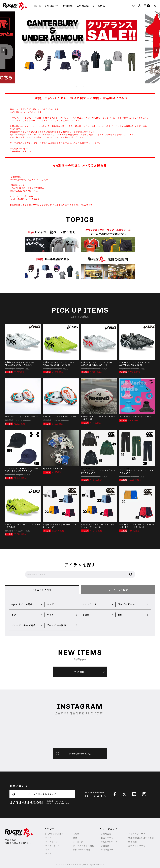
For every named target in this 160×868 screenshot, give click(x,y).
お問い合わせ (107, 850)
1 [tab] (77, 86)
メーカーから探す (118, 590)
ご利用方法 (83, 6)
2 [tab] (79, 86)
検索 (131, 575)
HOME (37, 6)
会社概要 (133, 842)
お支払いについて (109, 842)
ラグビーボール (53, 846)
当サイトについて (137, 846)
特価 (75, 838)
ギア (47, 850)
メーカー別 (78, 842)
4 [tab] (83, 86)
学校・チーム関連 (81, 850)
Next (157, 50)
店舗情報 (68, 6)
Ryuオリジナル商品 (54, 834)
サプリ (48, 854)
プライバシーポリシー (139, 834)
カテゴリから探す (42, 590)
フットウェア (52, 842)
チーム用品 (99, 6)
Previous (3, 50)
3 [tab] (81, 86)
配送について (107, 838)
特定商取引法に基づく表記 (141, 838)
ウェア (48, 838)
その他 (76, 834)
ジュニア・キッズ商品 (84, 846)
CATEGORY (52, 6)
